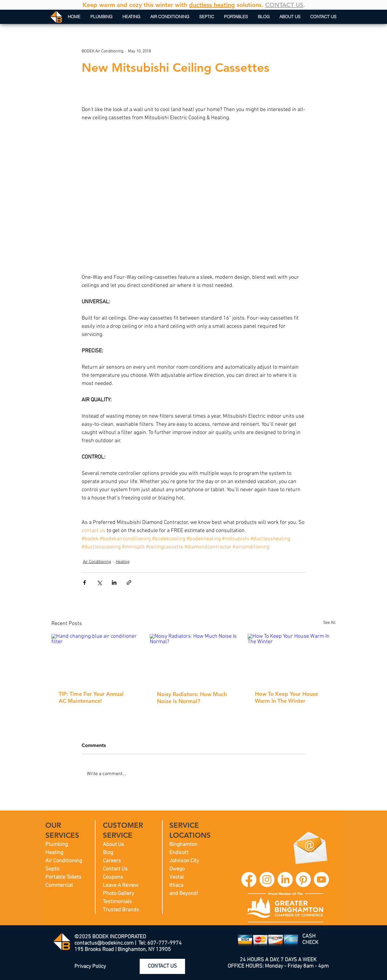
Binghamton (183, 845)
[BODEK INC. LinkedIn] (285, 880)
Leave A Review (121, 885)
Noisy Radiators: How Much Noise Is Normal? (192, 698)
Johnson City (184, 861)
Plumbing (57, 845)
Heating (123, 562)
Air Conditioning (97, 562)
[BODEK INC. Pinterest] (303, 880)
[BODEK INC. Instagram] (267, 880)
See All (329, 623)
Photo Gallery (118, 894)
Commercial (59, 885)
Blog (108, 853)
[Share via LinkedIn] (114, 582)
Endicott (179, 853)
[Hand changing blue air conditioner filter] (95, 658)
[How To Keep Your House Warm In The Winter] (292, 658)
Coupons (113, 877)
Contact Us (115, 869)
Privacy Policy (90, 967)
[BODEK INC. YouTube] (321, 880)
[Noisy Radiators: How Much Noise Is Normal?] (194, 659)
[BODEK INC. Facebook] (249, 880)
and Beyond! (184, 894)
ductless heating (212, 5)
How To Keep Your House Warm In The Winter (286, 697)
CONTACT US (284, 5)
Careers (112, 861)
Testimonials (117, 902)
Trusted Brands (121, 910)
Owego (177, 869)
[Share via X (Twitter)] (99, 582)
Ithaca (176, 885)
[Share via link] (129, 582)
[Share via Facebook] (85, 582)
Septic (53, 869)
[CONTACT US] (162, 966)
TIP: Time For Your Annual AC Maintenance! (91, 697)
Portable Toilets (63, 877)
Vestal (177, 877)
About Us (113, 845)
